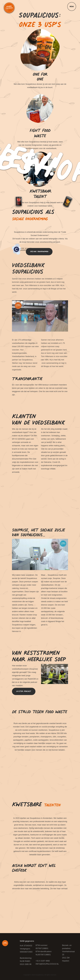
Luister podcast (24, 691)
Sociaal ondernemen (39, 252)
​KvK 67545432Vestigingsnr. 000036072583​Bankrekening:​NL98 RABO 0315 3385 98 (26, 955)
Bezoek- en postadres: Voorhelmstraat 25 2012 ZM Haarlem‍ (68, 953)
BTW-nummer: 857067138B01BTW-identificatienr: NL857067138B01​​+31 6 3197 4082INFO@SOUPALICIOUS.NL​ (47, 955)
